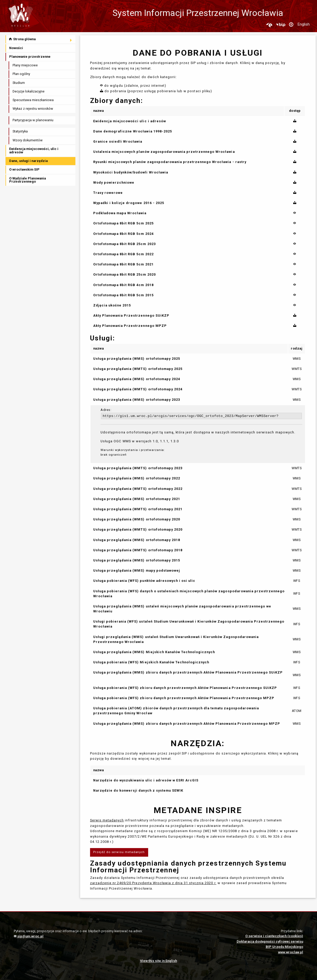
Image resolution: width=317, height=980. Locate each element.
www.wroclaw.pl (291, 952)
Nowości (16, 48)
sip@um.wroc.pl (29, 936)
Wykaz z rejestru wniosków (33, 109)
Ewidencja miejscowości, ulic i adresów (34, 150)
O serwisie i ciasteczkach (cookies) (274, 936)
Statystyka (20, 131)
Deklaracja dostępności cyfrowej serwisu (270, 941)
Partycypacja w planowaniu (33, 120)
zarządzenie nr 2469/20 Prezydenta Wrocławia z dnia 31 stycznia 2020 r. (153, 883)
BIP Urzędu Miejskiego (284, 947)
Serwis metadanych (107, 820)
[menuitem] (41, 39)
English (304, 24)
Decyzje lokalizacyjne (29, 91)
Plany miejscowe (25, 65)
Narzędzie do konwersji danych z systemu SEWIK (138, 790)
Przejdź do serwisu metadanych (119, 852)
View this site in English (158, 961)
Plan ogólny (21, 74)
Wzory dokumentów (28, 140)
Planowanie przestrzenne (30, 57)
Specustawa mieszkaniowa (33, 100)
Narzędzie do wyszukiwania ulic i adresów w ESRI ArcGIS (146, 780)
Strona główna (22, 39)
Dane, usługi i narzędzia (28, 161)
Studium (19, 83)
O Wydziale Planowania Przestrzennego (27, 180)
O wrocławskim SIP (24, 169)
